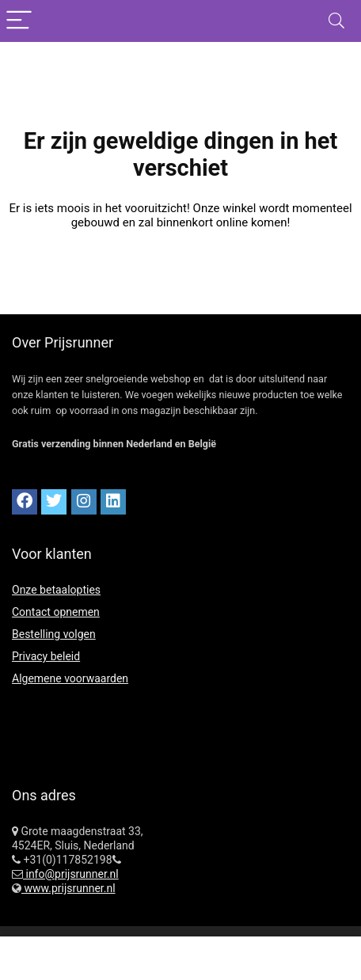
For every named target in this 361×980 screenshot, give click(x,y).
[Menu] (19, 21)
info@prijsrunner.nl (71, 874)
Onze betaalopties (56, 590)
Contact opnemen (56, 612)
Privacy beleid (46, 656)
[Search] (336, 21)
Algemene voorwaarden (70, 678)
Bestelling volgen (54, 634)
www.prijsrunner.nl (68, 888)
